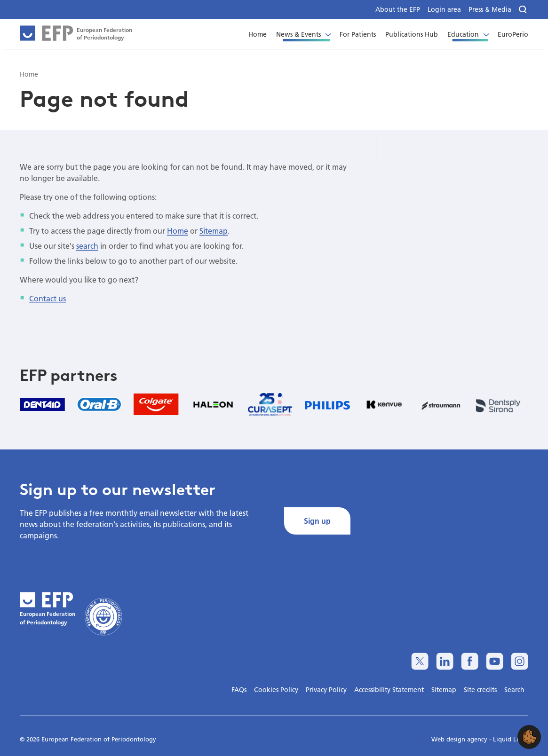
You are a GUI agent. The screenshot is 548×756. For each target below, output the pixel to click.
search (87, 246)
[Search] (524, 10)
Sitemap (214, 231)
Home (178, 231)
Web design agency (460, 739)
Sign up (317, 521)
